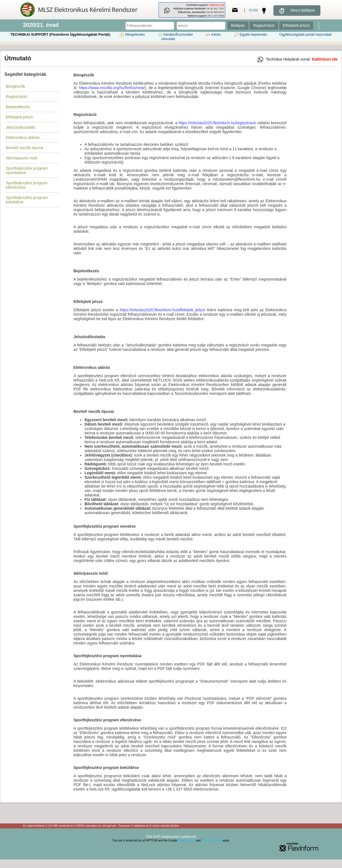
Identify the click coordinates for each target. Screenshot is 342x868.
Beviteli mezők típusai (24, 148)
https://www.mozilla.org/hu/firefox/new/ (112, 88)
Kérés (213, 34)
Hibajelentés (132, 34)
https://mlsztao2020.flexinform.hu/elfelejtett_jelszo (163, 310)
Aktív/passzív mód (22, 158)
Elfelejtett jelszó (296, 25)
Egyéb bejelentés (250, 34)
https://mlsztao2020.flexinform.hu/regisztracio (217, 123)
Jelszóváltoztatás (21, 127)
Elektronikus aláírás (23, 138)
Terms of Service (212, 840)
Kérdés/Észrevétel (175, 34)
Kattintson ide (217, 5)
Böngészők (15, 86)
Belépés (238, 25)
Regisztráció (264, 25)
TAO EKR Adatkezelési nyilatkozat (171, 837)
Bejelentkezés (18, 107)
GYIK (253, 10)
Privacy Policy (186, 840)
